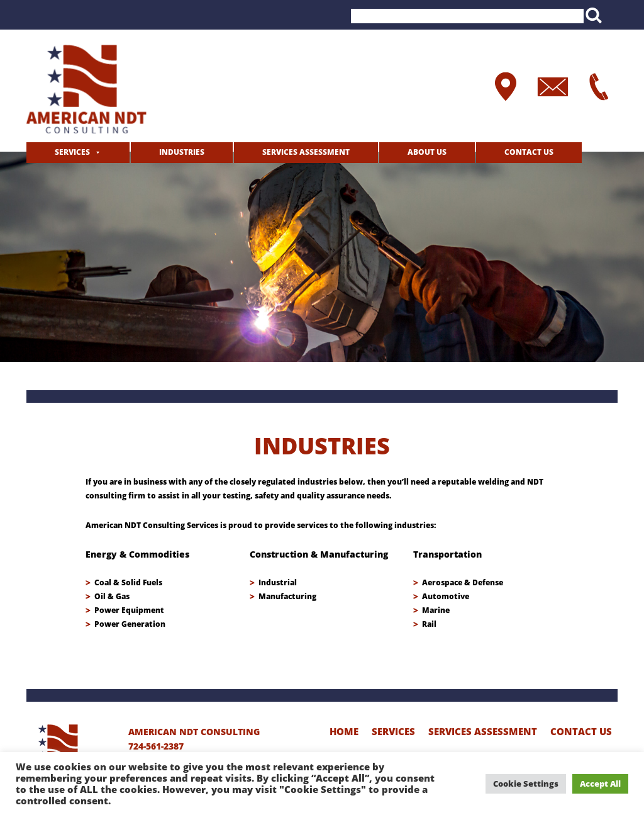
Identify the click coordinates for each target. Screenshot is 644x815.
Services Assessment (306, 152)
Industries (182, 152)
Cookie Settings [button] (526, 784)
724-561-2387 (156, 746)
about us (427, 152)
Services (72, 152)
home (344, 731)
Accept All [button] (600, 784)
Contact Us (529, 152)
